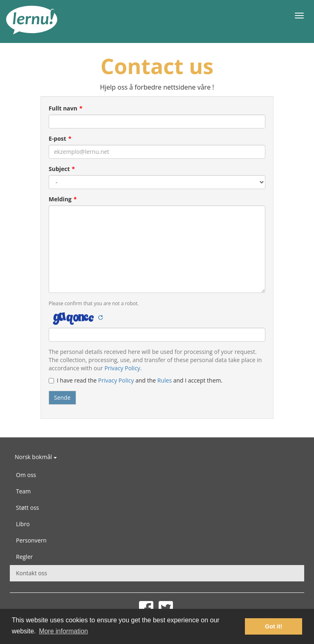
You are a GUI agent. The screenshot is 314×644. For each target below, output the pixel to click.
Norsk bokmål (36, 457)
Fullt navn (63, 108)
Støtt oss (27, 508)
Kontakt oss (31, 573)
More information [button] (63, 631)
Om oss (26, 475)
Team (23, 491)
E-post (57, 138)
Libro (23, 524)
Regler (24, 557)
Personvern (31, 540)
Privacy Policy (122, 368)
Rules (165, 380)
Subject (59, 169)
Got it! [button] (274, 626)
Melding (60, 199)
